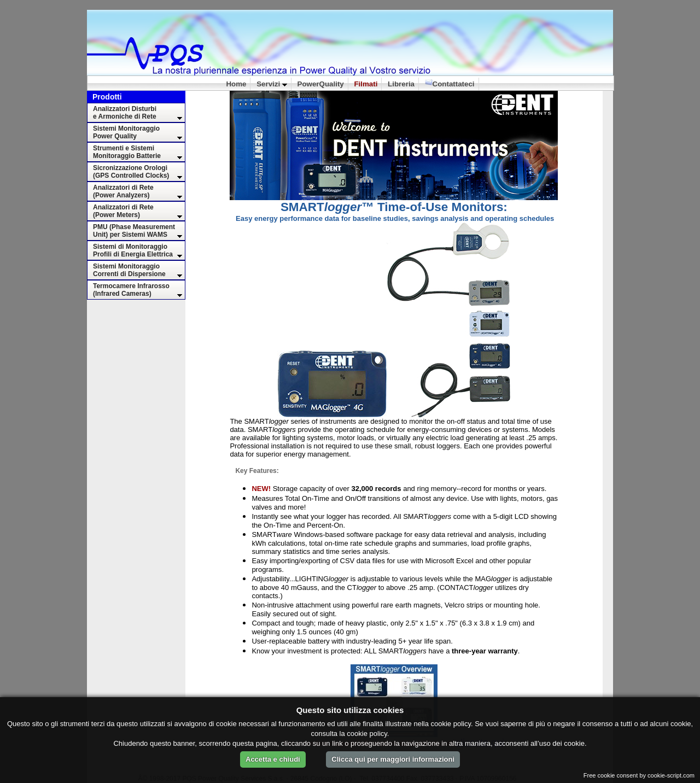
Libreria (401, 84)
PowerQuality (321, 84)
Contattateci (450, 83)
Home (236, 84)
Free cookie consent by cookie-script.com (639, 775)
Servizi (272, 84)
